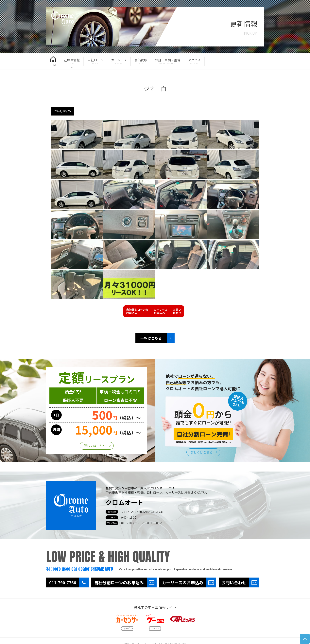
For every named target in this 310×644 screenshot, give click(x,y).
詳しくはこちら (95, 446)
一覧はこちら (151, 338)
